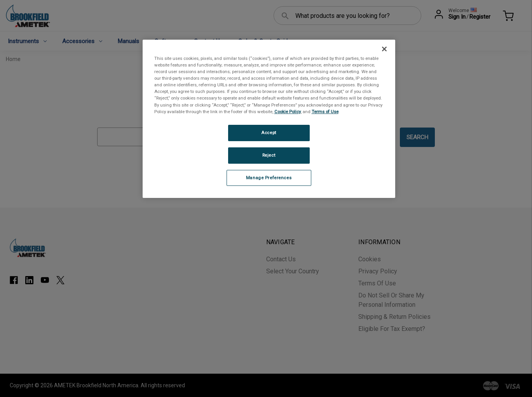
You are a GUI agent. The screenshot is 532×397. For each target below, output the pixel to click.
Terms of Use (325, 112)
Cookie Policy (288, 112)
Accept (269, 133)
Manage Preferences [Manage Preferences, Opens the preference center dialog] (269, 178)
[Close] (384, 49)
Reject (269, 155)
